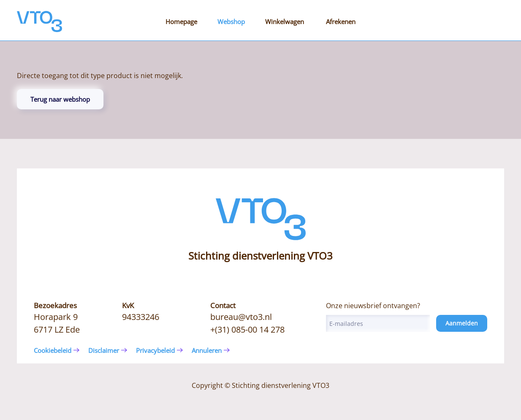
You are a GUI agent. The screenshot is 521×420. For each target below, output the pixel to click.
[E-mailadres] (378, 323)
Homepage (181, 22)
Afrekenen (341, 22)
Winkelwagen (285, 22)
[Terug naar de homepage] (39, 22)
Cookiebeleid (53, 350)
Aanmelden (462, 323)
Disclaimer (104, 350)
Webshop (231, 22)
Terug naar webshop (60, 99)
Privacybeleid (155, 350)
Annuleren (207, 350)
